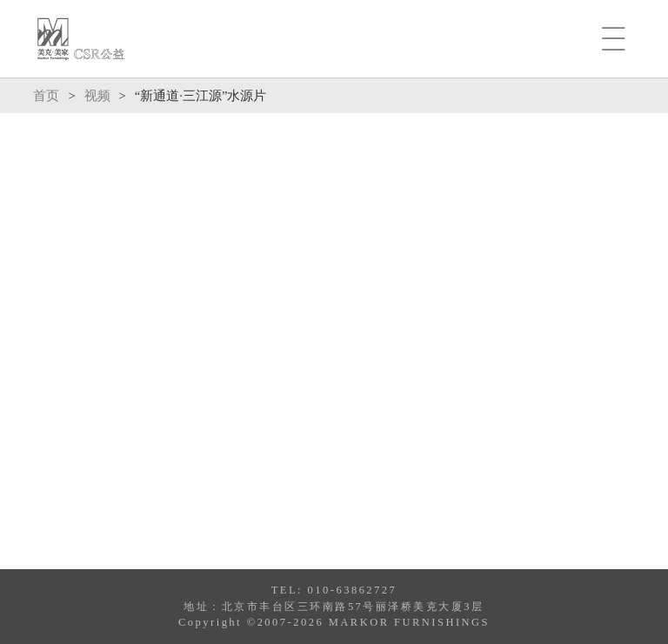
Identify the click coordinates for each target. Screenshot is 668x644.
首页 (46, 96)
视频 (97, 96)
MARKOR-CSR (81, 39)
